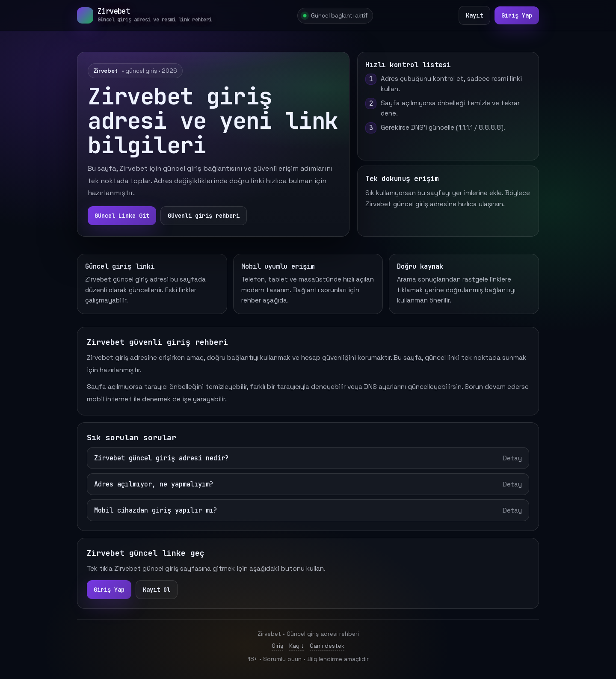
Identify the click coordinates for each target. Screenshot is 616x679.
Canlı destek (327, 646)
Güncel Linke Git (122, 216)
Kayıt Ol (157, 590)
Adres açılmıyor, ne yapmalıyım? (308, 484)
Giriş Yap (517, 15)
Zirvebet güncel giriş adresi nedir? (308, 458)
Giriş (277, 646)
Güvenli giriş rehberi (204, 216)
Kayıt (474, 15)
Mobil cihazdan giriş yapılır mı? (308, 510)
